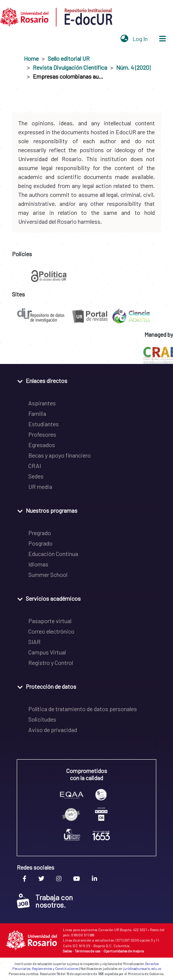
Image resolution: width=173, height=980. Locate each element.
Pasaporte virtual (50, 621)
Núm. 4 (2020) (133, 67)
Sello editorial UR (69, 58)
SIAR (34, 642)
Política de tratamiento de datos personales (83, 709)
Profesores (42, 434)
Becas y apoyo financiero (60, 455)
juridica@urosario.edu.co (142, 969)
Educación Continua (53, 554)
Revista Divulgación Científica (70, 67)
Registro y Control (51, 662)
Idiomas (38, 564)
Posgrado (40, 543)
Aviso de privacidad (53, 730)
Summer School (48, 574)
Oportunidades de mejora (124, 951)
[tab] (86, 380)
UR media (40, 486)
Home (31, 58)
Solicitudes (42, 719)
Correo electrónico (51, 631)
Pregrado (40, 533)
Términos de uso (88, 951)
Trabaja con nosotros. (45, 901)
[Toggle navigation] (163, 39)
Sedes (36, 476)
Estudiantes (44, 424)
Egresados (42, 445)
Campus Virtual (47, 652)
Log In (141, 39)
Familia (37, 413)
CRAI (35, 466)
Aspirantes (42, 403)
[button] (124, 39)
